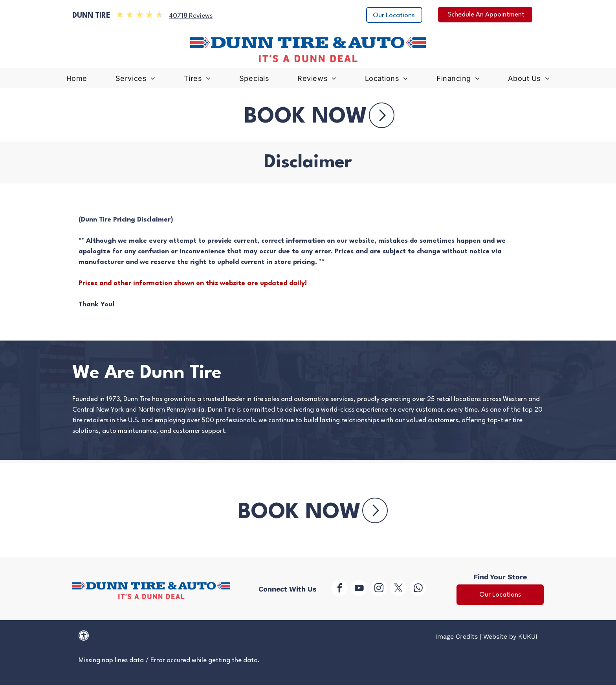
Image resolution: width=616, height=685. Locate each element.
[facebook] (339, 589)
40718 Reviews (191, 16)
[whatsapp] (418, 589)
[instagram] (379, 589)
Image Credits (456, 636)
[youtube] (359, 589)
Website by (500, 636)
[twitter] (398, 589)
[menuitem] (77, 80)
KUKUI (528, 636)
